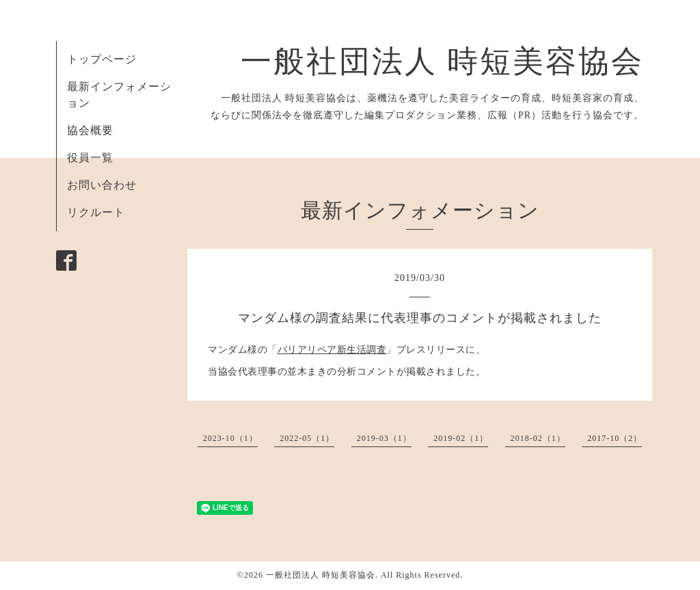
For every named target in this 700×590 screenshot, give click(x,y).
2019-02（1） (461, 438)
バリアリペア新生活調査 (332, 350)
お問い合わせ (102, 185)
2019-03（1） (384, 438)
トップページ (102, 59)
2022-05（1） (307, 438)
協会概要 (90, 130)
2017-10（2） (615, 438)
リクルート (96, 212)
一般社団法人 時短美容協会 (442, 62)
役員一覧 (90, 158)
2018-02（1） (538, 438)
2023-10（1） (230, 438)
